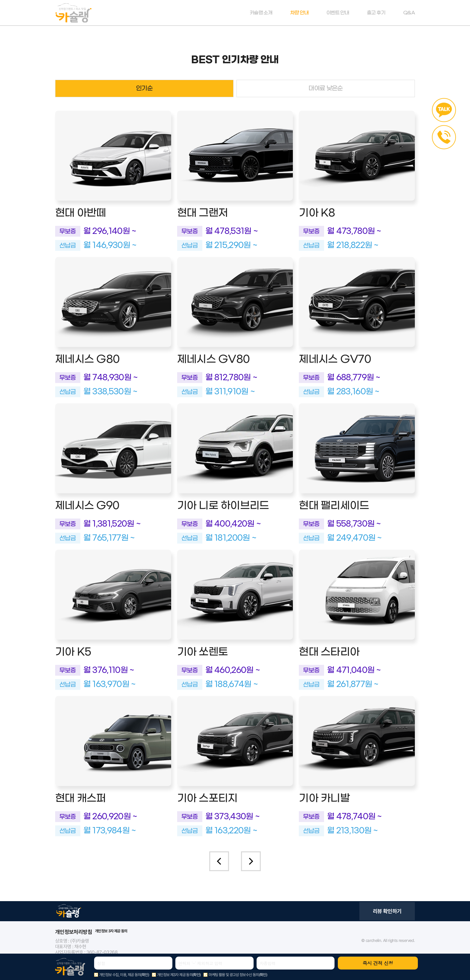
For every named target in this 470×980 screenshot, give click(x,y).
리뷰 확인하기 (387, 911)
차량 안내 (299, 13)
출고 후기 (376, 13)
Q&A (409, 13)
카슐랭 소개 (261, 13)
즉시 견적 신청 (378, 963)
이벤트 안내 (338, 13)
